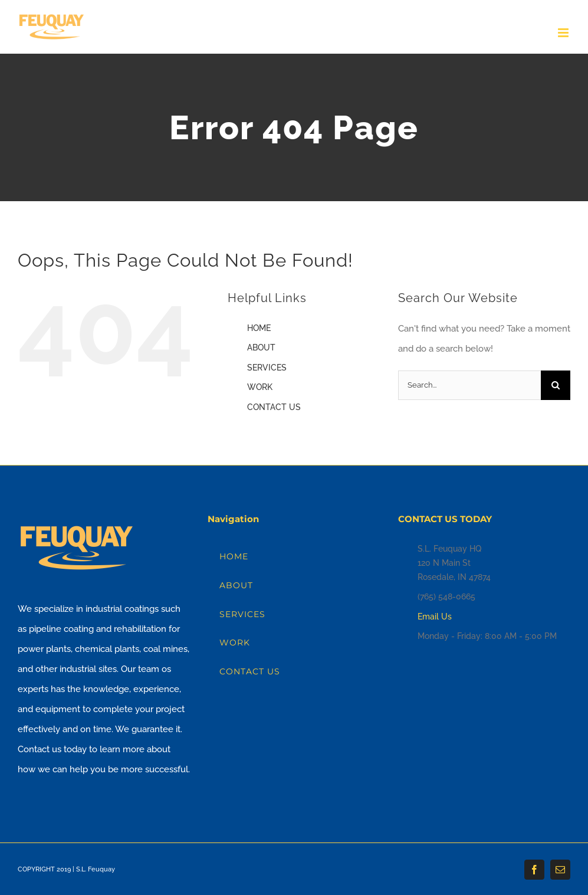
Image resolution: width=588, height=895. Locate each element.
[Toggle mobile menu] (564, 33)
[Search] (556, 385)
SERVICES (267, 368)
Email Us (435, 617)
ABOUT (261, 347)
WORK (260, 387)
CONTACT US (274, 407)
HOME (259, 328)
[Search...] (469, 385)
